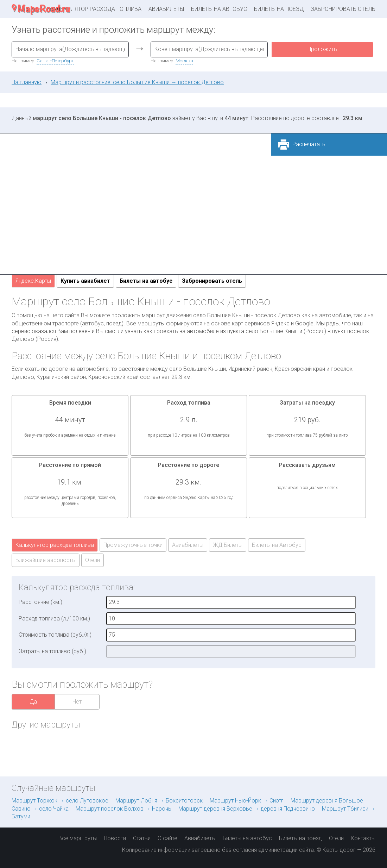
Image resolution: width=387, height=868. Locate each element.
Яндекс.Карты (33, 281)
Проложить (322, 49)
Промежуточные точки (133, 545)
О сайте (167, 838)
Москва (184, 61)
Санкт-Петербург (55, 61)
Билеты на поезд (279, 9)
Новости (115, 838)
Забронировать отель (343, 9)
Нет (77, 702)
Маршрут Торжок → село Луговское (60, 801)
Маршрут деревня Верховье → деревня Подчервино (247, 809)
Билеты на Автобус (277, 545)
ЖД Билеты (228, 545)
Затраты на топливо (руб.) (52, 651)
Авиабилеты (166, 9)
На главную (27, 82)
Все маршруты (78, 838)
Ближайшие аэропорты (46, 560)
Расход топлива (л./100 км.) (54, 619)
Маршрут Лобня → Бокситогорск (159, 801)
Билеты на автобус (219, 9)
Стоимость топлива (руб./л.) (55, 635)
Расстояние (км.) (40, 602)
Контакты (363, 838)
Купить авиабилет (85, 281)
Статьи (142, 838)
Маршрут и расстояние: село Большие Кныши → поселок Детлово (137, 82)
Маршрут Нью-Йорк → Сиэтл (247, 801)
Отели (93, 560)
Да (33, 702)
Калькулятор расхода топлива (95, 9)
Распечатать (309, 144)
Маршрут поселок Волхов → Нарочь (123, 809)
